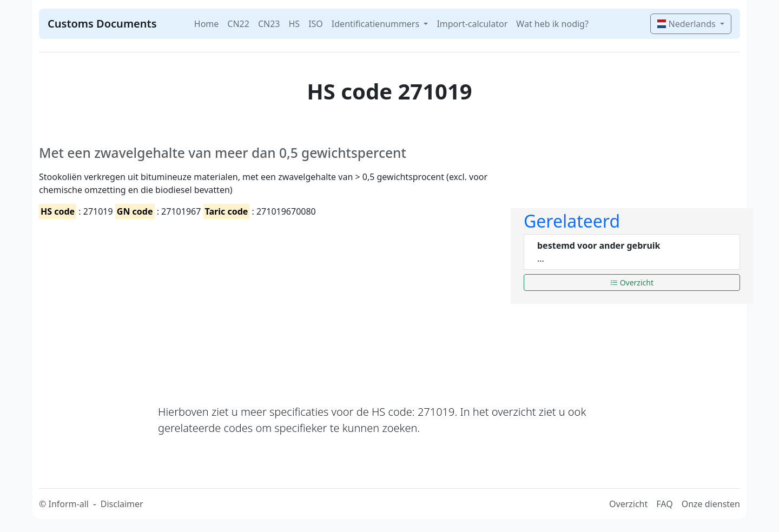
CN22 (238, 24)
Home (207, 24)
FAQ (664, 504)
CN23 (269, 24)
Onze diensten (711, 504)
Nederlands (687, 24)
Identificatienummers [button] (377, 24)
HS (294, 24)
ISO (316, 24)
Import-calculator (472, 24)
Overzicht (632, 282)
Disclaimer (122, 504)
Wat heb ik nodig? (552, 24)
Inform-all (68, 504)
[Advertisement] (268, 302)
